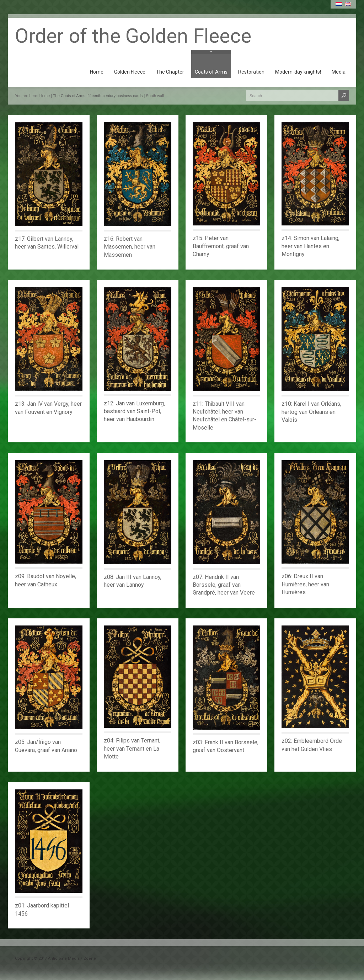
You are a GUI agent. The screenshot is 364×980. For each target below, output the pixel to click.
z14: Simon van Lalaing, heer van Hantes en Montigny (311, 246)
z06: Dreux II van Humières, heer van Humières (305, 584)
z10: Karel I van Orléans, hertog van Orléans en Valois (311, 412)
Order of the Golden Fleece (133, 36)
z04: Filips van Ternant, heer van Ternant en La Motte (132, 749)
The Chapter (170, 72)
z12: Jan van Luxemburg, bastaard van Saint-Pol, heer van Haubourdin (134, 411)
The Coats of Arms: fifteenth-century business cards (98, 96)
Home (97, 72)
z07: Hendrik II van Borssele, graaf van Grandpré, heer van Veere (224, 585)
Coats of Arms (211, 72)
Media (339, 72)
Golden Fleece (130, 72)
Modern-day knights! (298, 72)
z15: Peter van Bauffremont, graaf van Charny (221, 246)
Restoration (251, 72)
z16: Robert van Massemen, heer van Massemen (130, 247)
